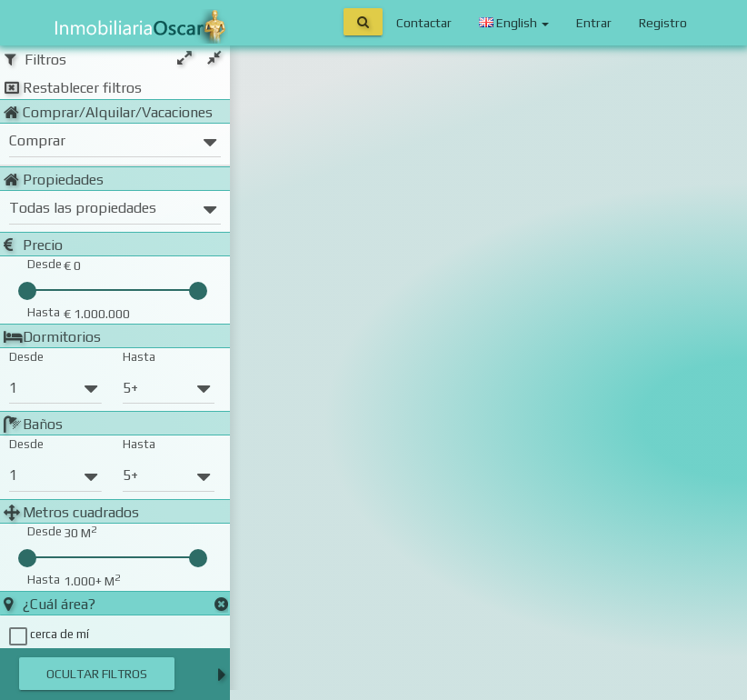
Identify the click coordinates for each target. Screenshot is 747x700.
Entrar (594, 23)
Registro (663, 23)
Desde (26, 357)
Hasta (139, 357)
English (514, 23)
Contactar (424, 23)
